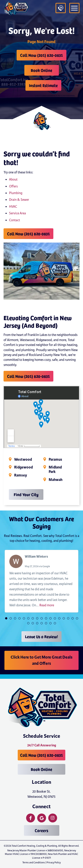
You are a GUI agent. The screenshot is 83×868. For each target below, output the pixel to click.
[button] (6, 618)
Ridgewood (23, 467)
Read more (47, 605)
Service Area (17, 213)
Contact (14, 220)
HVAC (13, 207)
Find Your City (26, 494)
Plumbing (16, 193)
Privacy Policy (54, 862)
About (13, 179)
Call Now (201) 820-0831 (41, 55)
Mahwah (56, 480)
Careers (41, 830)
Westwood (23, 460)
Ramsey (21, 475)
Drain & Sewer (19, 200)
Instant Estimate (43, 85)
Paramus (55, 460)
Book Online (41, 70)
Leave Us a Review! (41, 636)
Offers (13, 186)
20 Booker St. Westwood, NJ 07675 (41, 794)
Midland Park (55, 470)
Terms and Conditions (34, 862)
